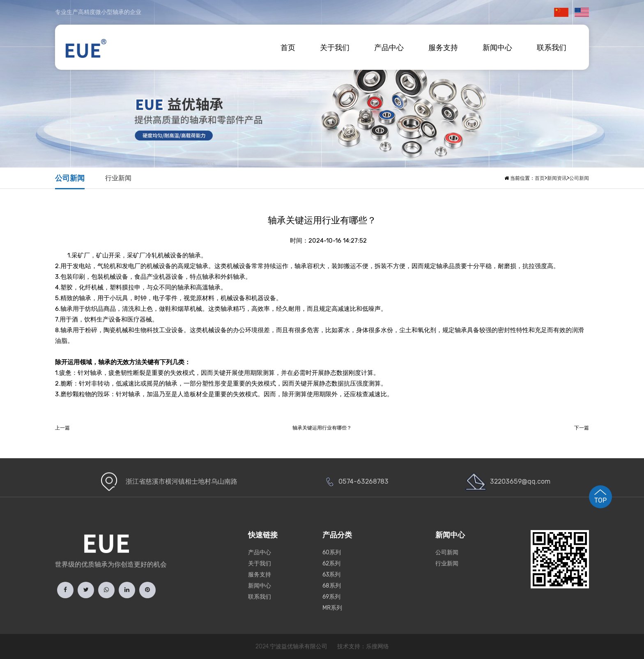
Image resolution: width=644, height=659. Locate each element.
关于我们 (335, 48)
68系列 (332, 586)
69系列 (331, 597)
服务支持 (443, 48)
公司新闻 (70, 178)
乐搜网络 (377, 646)
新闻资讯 (557, 178)
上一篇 (62, 428)
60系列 (332, 552)
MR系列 (332, 608)
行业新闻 (118, 178)
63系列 (331, 575)
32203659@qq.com (520, 481)
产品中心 (389, 48)
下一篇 (582, 428)
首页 (288, 48)
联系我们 (552, 48)
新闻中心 (497, 48)
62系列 (331, 564)
